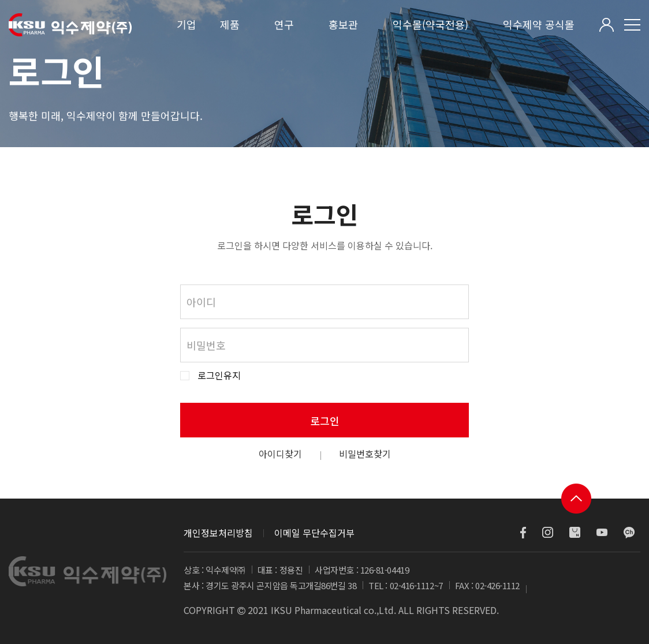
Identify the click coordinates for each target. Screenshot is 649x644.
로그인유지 (219, 375)
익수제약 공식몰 (539, 24)
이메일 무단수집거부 (314, 533)
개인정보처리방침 (218, 533)
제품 (230, 24)
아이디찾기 (280, 454)
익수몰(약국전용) (430, 24)
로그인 (325, 421)
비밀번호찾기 (365, 454)
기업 (187, 24)
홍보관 (343, 24)
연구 (284, 24)
